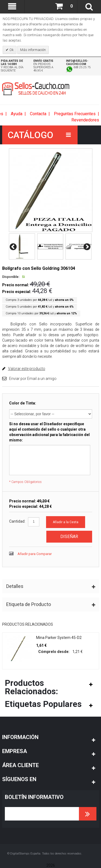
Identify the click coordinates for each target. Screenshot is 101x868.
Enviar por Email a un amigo (33, 379)
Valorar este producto (27, 369)
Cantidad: (17, 521)
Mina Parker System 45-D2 (59, 638)
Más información (33, 50)
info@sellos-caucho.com (77, 62)
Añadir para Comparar (35, 554)
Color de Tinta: (23, 403)
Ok (11, 50)
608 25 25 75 (78, 67)
